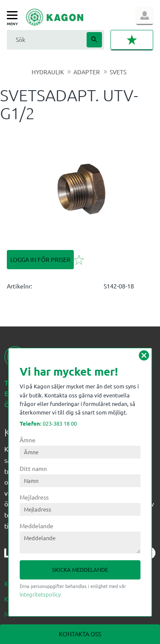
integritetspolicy (40, 594)
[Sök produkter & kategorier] (46, 40)
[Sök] (94, 40)
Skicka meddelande (80, 569)
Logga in (145, 15)
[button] (14, 16)
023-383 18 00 (48, 423)
